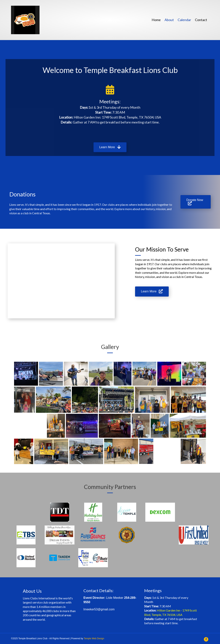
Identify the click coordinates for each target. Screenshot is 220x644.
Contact (201, 20)
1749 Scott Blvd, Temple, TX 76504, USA (131, 117)
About (169, 20)
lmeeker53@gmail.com (99, 609)
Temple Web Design (94, 638)
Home (156, 20)
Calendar (184, 20)
